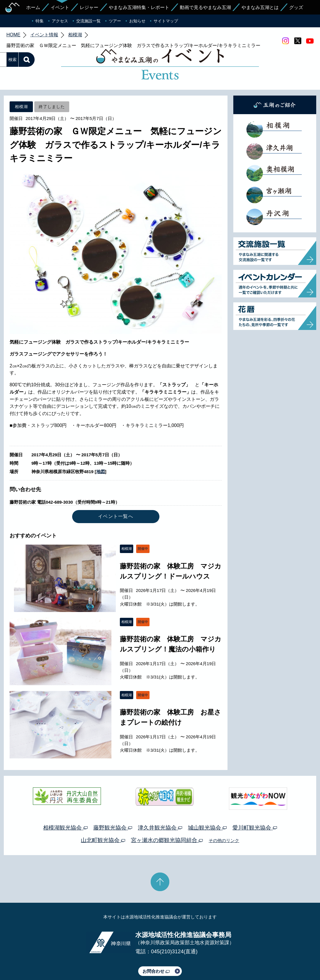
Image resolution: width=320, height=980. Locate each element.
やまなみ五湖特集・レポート (139, 7)
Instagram (285, 41)
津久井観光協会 (160, 800)
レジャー (89, 7)
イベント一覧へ (116, 489)
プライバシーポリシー (107, 959)
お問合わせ (156, 944)
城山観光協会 (207, 800)
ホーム (33, 7)
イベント (60, 7)
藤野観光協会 (113, 800)
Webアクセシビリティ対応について (221, 959)
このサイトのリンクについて (158, 959)
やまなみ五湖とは (260, 7)
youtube (310, 41)
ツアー (115, 21)
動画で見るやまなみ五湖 (205, 7)
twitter (298, 41)
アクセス (60, 21)
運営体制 (74, 959)
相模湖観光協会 (65, 800)
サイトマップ (166, 21)
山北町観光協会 (103, 813)
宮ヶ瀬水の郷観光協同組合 (167, 813)
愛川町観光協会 (255, 800)
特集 (40, 21)
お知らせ (137, 21)
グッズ (296, 7)
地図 (101, 444)
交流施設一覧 (88, 21)
